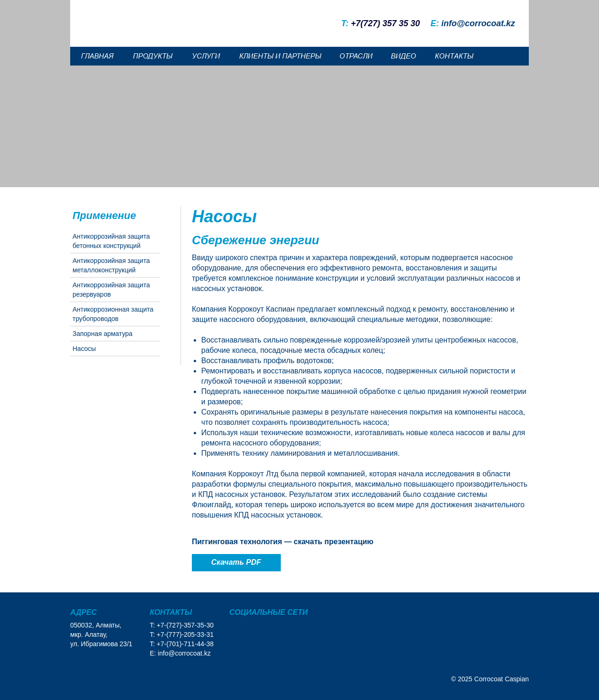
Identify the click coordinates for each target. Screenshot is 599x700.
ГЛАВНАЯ (97, 56)
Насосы (84, 349)
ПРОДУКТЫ (153, 56)
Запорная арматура (102, 334)
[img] (510, 8)
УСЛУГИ (206, 56)
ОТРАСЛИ (356, 56)
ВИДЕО (403, 56)
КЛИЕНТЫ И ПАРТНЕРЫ (280, 56)
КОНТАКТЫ (454, 56)
